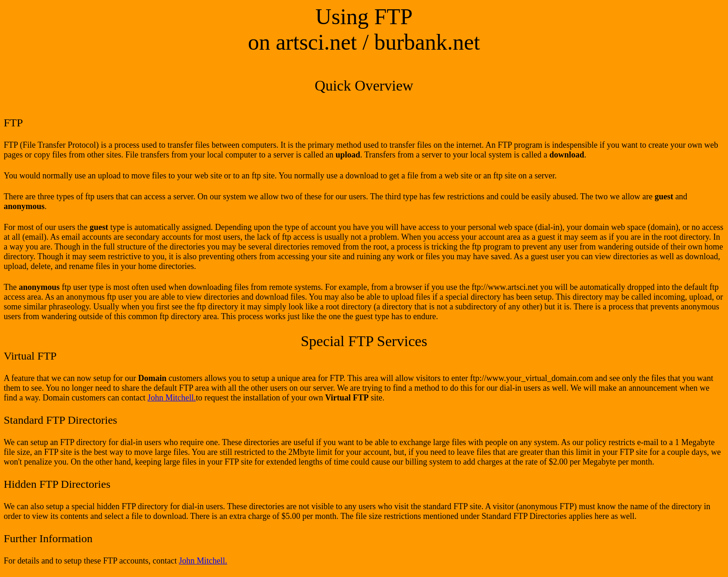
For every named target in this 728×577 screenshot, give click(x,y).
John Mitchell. (172, 398)
